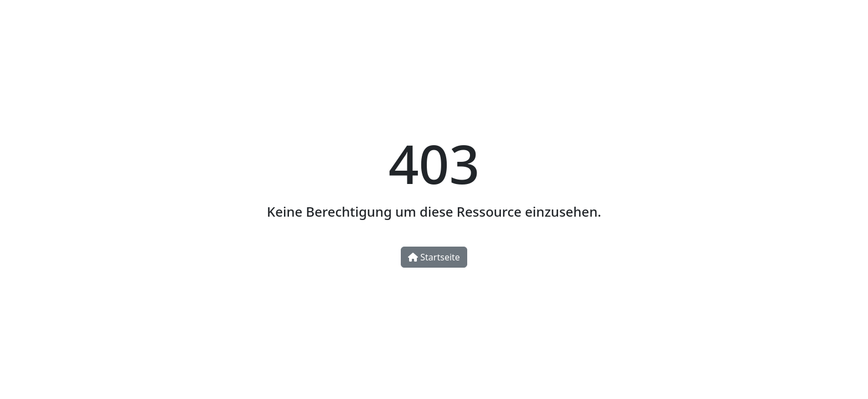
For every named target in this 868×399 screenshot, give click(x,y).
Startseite (434, 257)
